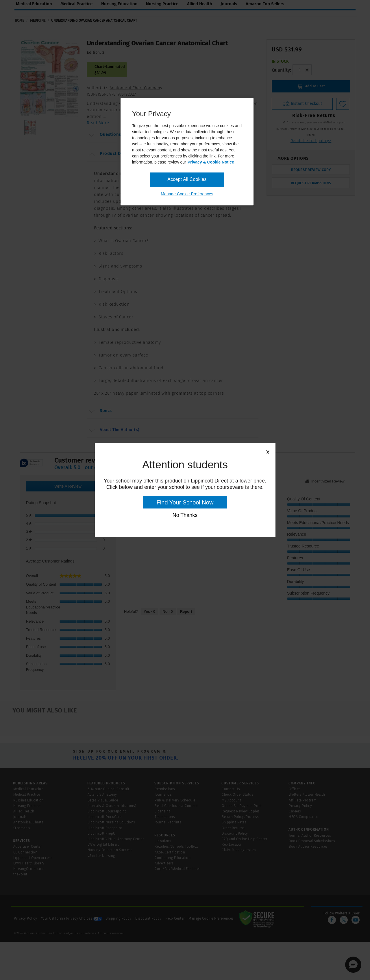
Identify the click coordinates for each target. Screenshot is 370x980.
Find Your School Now (185, 502)
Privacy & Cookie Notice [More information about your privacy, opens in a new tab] (211, 162)
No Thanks (185, 515)
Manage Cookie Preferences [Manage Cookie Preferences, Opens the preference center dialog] (187, 194)
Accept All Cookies (187, 179)
